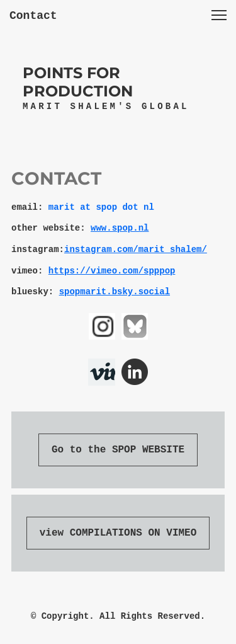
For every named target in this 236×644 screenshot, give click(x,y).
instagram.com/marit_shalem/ (136, 250)
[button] (219, 15)
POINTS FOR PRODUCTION (78, 82)
